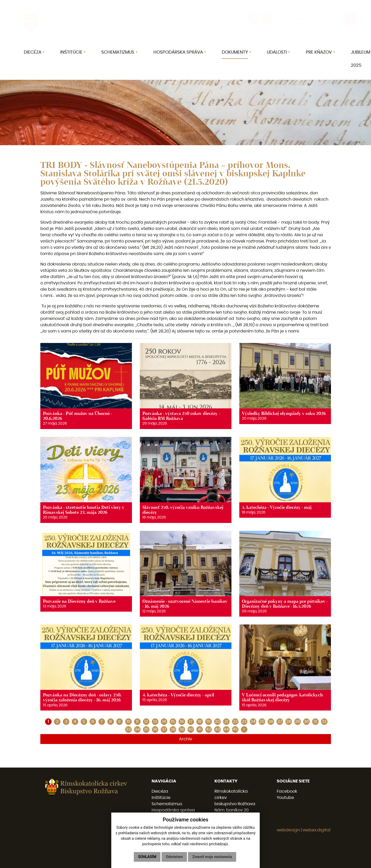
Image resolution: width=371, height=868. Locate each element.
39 (182, 729)
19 (209, 722)
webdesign (288, 830)
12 (146, 722)
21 (226, 722)
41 (200, 729)
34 (137, 729)
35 (146, 729)
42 (209, 729)
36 (155, 729)
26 (271, 722)
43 (217, 729)
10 (128, 722)
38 (173, 729)
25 (262, 722)
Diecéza (160, 791)
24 (253, 722)
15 (173, 722)
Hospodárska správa (173, 810)
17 (191, 722)
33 (128, 729)
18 (200, 722)
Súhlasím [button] (147, 857)
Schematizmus (167, 804)
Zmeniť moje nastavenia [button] (212, 857)
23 (244, 722)
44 (226, 729)
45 (235, 729)
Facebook (287, 791)
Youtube (285, 798)
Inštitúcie (161, 798)
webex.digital (317, 830)
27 (280, 722)
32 (324, 722)
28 (289, 722)
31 (315, 722)
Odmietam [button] (174, 857)
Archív (186, 739)
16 (182, 722)
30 (306, 722)
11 (137, 722)
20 (217, 722)
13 (155, 722)
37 (164, 729)
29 (298, 722)
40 (191, 729)
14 (164, 722)
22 (235, 722)
